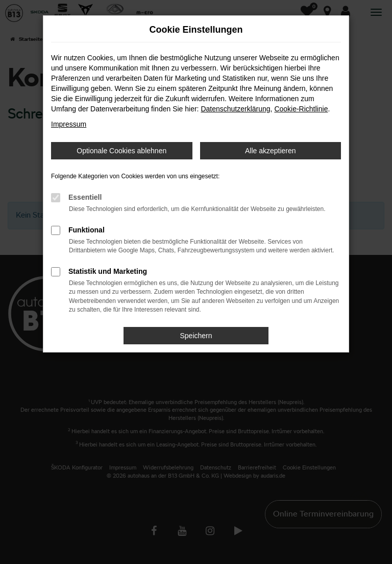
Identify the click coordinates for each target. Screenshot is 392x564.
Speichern (196, 336)
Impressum (69, 124)
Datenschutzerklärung (235, 109)
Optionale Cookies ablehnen (121, 151)
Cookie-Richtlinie (301, 109)
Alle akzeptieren (271, 151)
